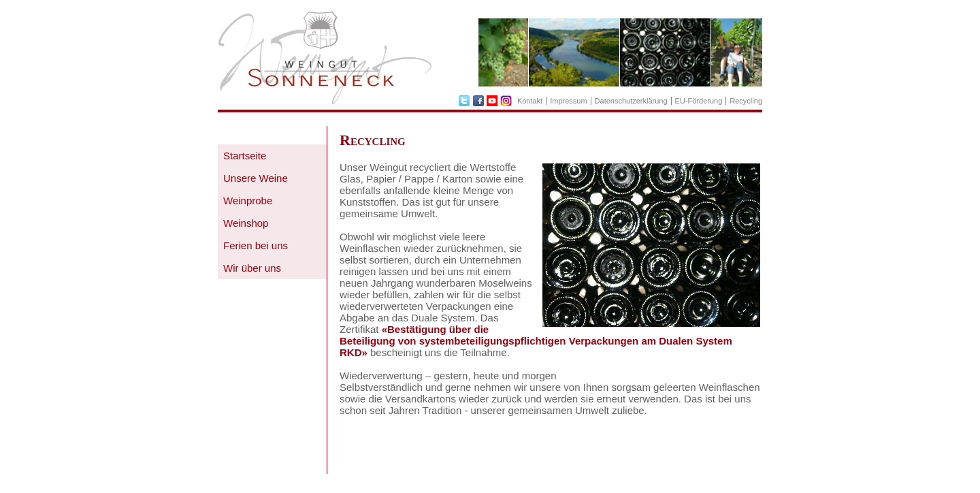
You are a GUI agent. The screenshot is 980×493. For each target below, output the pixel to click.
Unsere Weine (256, 178)
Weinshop (246, 223)
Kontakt (530, 101)
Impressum (568, 101)
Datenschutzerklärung (631, 101)
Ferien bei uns (256, 245)
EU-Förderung (699, 101)
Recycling (746, 101)
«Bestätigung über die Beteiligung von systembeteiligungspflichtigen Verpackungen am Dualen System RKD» (536, 341)
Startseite (245, 156)
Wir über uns (252, 268)
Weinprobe (248, 201)
